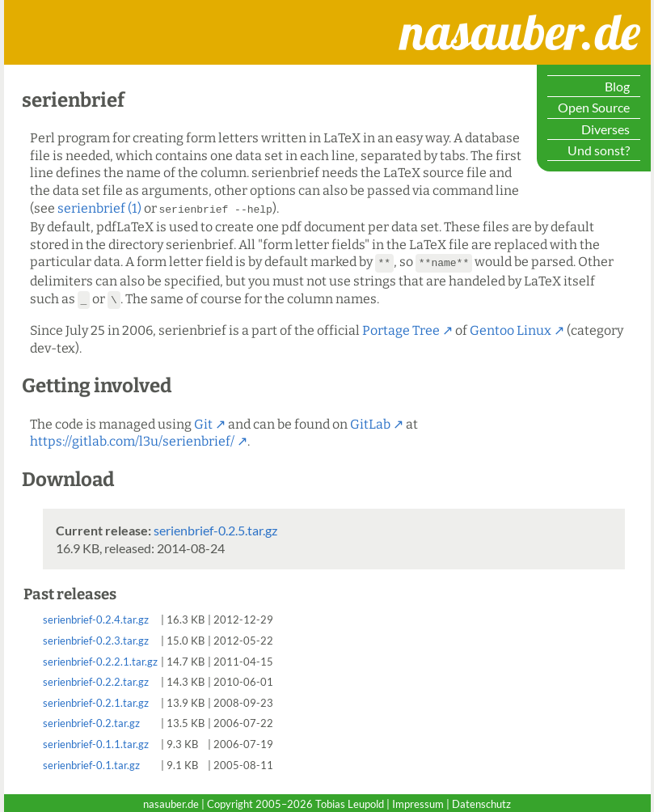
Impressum (418, 801)
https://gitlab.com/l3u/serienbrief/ (132, 439)
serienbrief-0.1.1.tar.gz (96, 742)
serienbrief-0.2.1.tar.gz (96, 700)
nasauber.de (453, 15)
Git (203, 422)
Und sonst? (599, 150)
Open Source (594, 107)
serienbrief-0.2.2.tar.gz (96, 679)
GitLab (370, 422)
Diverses (605, 129)
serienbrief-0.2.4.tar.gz (96, 617)
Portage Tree (401, 328)
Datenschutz (481, 801)
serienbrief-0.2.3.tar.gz (96, 638)
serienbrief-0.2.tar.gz (91, 721)
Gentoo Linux (511, 328)
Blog (617, 86)
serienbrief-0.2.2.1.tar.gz (100, 659)
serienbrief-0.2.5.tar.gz (215, 528)
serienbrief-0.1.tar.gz (91, 763)
